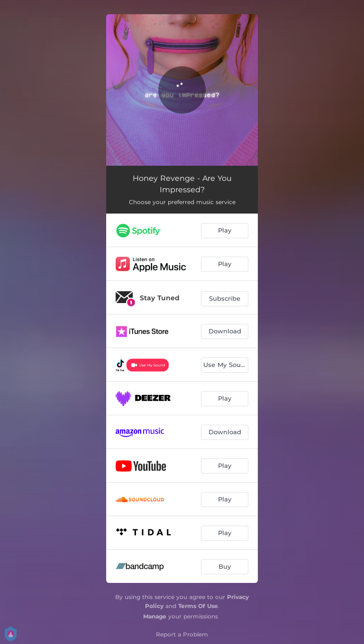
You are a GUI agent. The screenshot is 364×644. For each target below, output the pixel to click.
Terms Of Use (198, 606)
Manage (155, 616)
